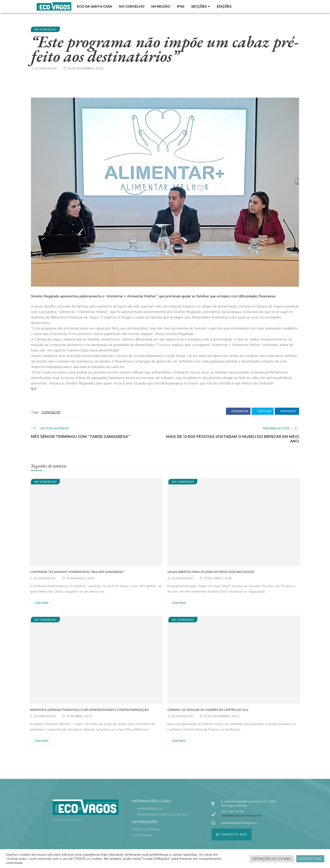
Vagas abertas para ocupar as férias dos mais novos (211, 572)
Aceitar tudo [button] (310, 859)
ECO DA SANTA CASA (95, 6)
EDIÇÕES (224, 6)
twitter (263, 411)
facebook (238, 411)
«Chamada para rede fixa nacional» (241, 816)
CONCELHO (51, 412)
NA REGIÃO (161, 6)
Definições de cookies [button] (272, 859)
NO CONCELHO (132, 6)
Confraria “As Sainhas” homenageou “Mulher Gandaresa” (77, 572)
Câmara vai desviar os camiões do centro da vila (208, 710)
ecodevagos (46, 68)
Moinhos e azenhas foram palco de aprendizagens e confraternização (89, 710)
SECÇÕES (201, 6)
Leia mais (41, 603)
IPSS (181, 6)
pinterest (287, 411)
